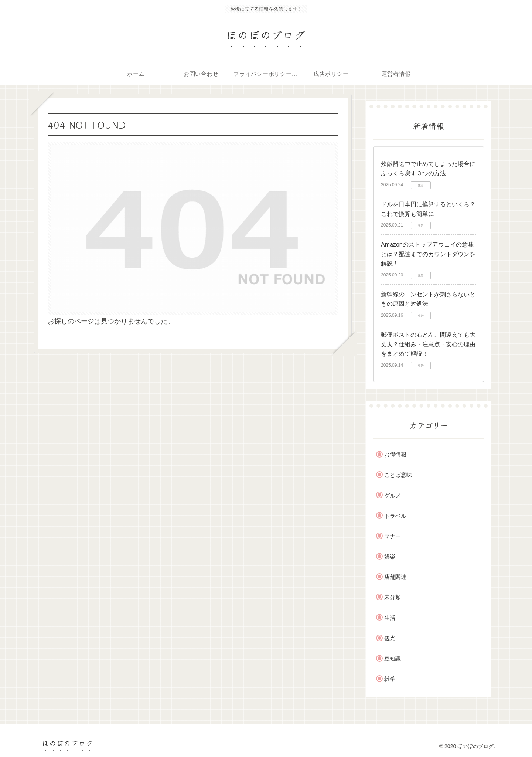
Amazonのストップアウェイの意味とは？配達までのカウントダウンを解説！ (428, 254)
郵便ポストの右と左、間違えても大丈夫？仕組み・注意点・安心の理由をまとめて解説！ (428, 344)
